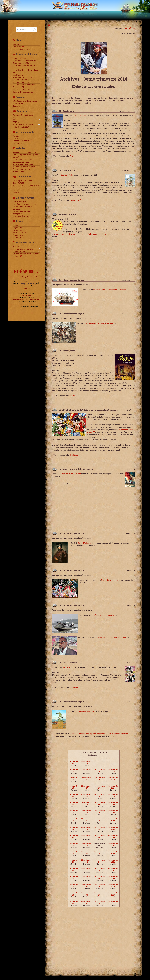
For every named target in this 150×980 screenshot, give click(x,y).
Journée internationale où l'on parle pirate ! (26, 187)
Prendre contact (27, 288)
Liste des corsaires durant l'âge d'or (24, 67)
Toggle (49, 25)
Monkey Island (20, 171)
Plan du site (18, 235)
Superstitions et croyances (25, 92)
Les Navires (18, 75)
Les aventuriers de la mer (71, 474)
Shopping (17, 237)
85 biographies (19, 58)
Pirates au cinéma (21, 80)
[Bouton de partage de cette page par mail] (134, 29)
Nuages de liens (20, 232)
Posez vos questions (22, 141)
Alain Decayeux (26, 295)
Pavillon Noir (19, 104)
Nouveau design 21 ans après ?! (26, 277)
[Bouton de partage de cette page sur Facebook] (130, 29)
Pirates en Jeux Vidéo (22, 90)
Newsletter (18, 230)
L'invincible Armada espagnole (22, 213)
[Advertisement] (94, 258)
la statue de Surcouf (87, 711)
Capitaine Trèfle (67, 175)
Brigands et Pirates (80, 116)
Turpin (72, 156)
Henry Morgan (19, 202)
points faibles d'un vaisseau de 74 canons (109, 290)
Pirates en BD (19, 87)
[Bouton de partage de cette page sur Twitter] (126, 29)
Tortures (17, 106)
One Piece (74, 455)
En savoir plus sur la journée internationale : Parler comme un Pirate (80, 234)
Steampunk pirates (21, 169)
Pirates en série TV (21, 82)
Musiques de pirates (22, 216)
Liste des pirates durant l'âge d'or (26, 71)
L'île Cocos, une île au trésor (25, 101)
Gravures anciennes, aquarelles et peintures (23, 163)
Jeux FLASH (18, 183)
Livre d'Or (17, 138)
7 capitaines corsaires (110, 580)
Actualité (17, 47)
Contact (16, 256)
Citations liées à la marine (24, 61)
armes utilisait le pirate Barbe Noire (100, 323)
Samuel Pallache (84, 543)
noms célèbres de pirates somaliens (112, 637)
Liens (15, 225)
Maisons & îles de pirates (24, 167)
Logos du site (19, 228)
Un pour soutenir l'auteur (26, 254)
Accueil (16, 44)
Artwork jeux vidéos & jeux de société (26, 156)
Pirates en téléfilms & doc (24, 85)
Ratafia (64, 355)
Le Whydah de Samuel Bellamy (23, 208)
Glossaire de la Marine (23, 63)
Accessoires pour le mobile (24, 152)
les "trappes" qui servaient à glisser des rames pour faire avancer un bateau (98, 734)
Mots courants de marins (24, 77)
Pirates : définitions (21, 49)
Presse (16, 246)
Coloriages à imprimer (23, 160)
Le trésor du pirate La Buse (24, 204)
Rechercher (18, 143)
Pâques (16, 190)
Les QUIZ (17, 193)
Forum (16, 136)
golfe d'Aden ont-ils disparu (103, 615)
